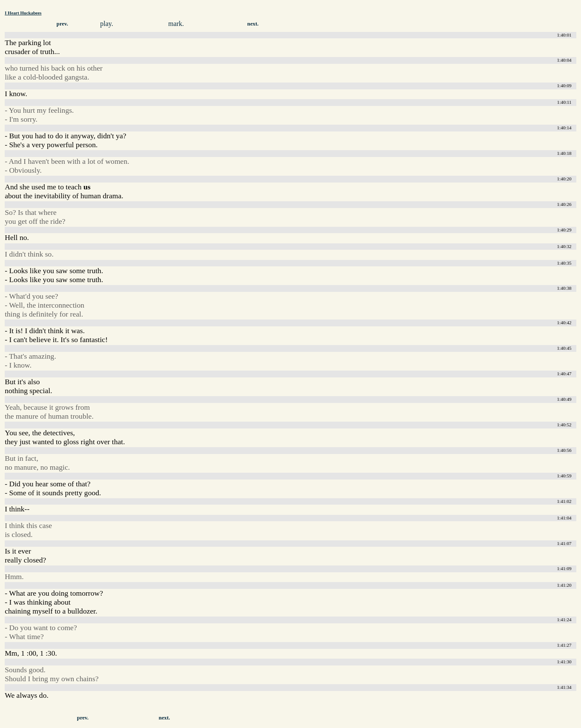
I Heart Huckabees (23, 13)
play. (107, 24)
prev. (62, 24)
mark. (176, 24)
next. (253, 24)
